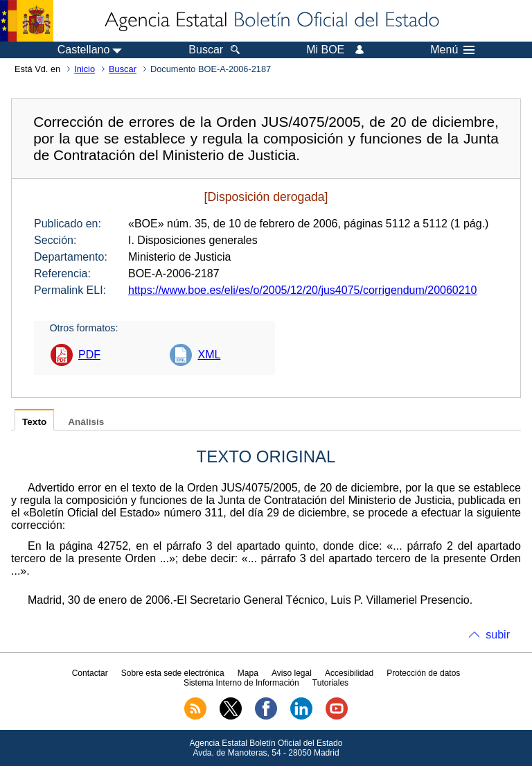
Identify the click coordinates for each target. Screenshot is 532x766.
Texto (34, 422)
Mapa (248, 673)
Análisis (86, 422)
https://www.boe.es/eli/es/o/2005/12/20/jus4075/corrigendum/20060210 (302, 290)
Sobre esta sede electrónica (173, 673)
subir (498, 635)
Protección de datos (423, 673)
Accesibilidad (349, 673)
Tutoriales (330, 683)
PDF (89, 355)
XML (209, 355)
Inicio (85, 69)
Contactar (90, 673)
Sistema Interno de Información (241, 683)
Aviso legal (292, 673)
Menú (452, 50)
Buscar (123, 69)
